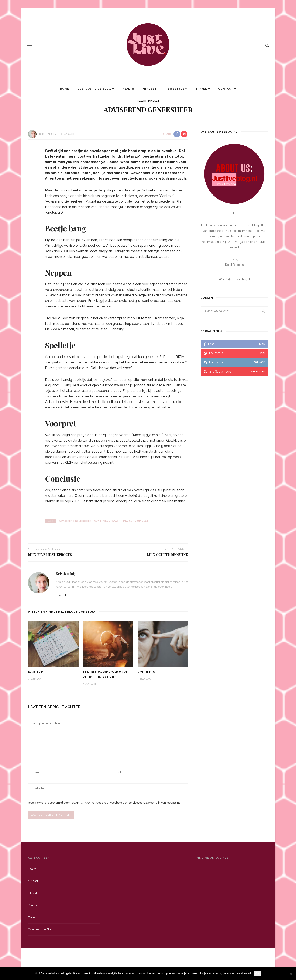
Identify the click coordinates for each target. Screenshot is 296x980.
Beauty (32, 906)
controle (101, 521)
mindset (143, 521)
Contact (226, 89)
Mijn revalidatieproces (50, 555)
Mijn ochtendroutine (167, 555)
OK (257, 973)
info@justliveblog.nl (237, 279)
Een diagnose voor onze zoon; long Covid (105, 675)
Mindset (150, 89)
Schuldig (146, 672)
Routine (35, 672)
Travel (201, 89)
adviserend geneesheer (75, 521)
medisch (129, 521)
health (116, 521)
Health (128, 89)
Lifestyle (176, 89)
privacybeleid (116, 803)
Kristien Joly (48, 134)
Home (65, 89)
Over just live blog (40, 930)
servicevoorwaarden (142, 803)
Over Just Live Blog (94, 89)
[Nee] (291, 974)
